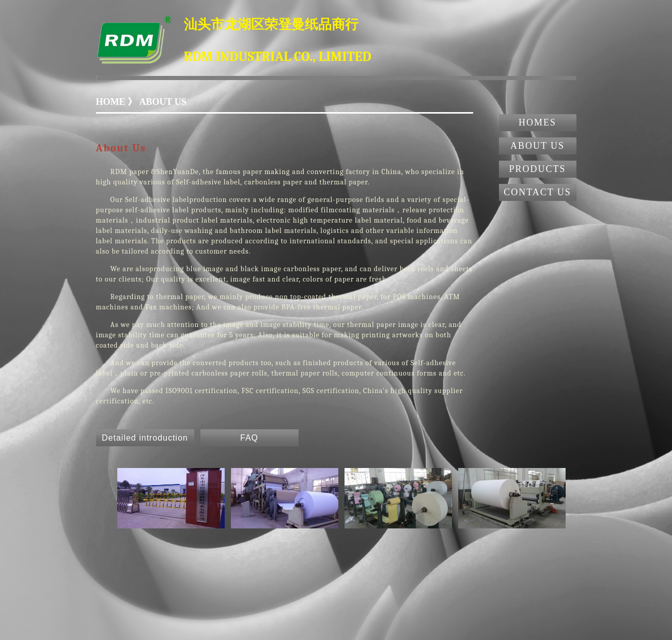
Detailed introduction (145, 438)
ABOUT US (537, 146)
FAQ (249, 438)
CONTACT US (537, 192)
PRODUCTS (537, 169)
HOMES (537, 122)
